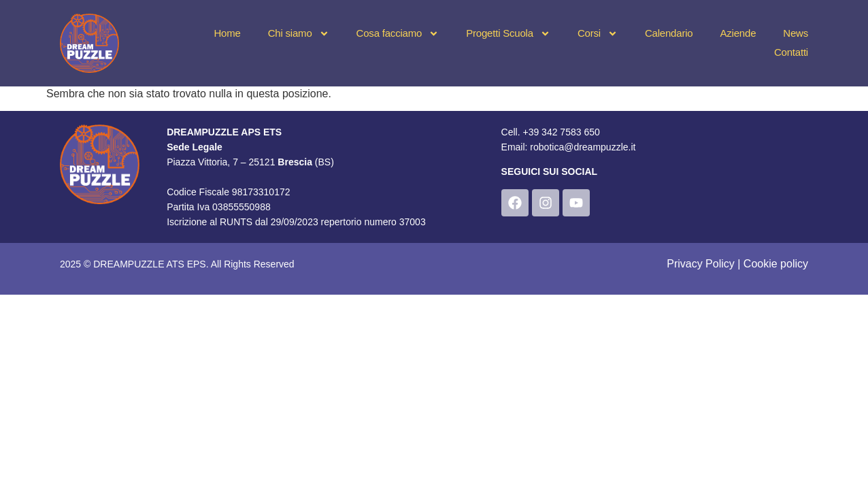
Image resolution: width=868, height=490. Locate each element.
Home (227, 33)
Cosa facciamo (398, 33)
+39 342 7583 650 (561, 132)
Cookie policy (776, 264)
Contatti (791, 52)
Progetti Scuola (508, 33)
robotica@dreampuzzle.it (583, 147)
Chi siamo (299, 33)
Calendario (669, 33)
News (796, 33)
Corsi (598, 33)
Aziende (738, 33)
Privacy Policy (701, 264)
